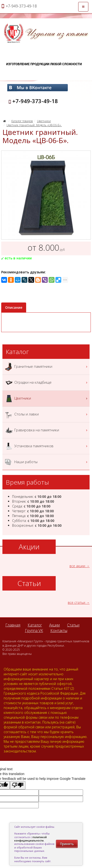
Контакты (59, 631)
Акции (54, 625)
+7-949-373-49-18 (35, 101)
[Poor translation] (18, 785)
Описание (14, 307)
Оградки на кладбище (47, 383)
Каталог (35, 625)
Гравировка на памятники (47, 430)
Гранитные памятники (47, 367)
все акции (77, 566)
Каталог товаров (22, 121)
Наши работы (47, 462)
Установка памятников (47, 446)
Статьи (73, 625)
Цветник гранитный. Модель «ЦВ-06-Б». (34, 125)
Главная (13, 625)
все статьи (77, 602)
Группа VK (34, 631)
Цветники (44, 121)
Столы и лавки (47, 414)
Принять (67, 844)
